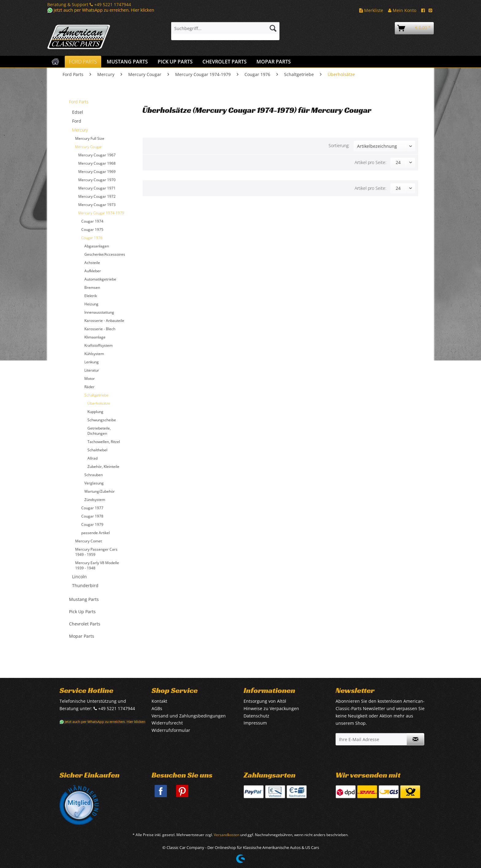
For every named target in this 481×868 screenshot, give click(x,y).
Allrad (92, 458)
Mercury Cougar (89, 147)
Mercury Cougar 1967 (97, 155)
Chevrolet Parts (85, 624)
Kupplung (95, 412)
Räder (89, 387)
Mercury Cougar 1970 (97, 180)
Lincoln (79, 577)
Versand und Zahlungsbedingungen (189, 716)
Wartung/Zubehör (100, 491)
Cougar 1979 (92, 524)
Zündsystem (95, 500)
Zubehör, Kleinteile (103, 467)
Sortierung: (339, 145)
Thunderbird (85, 585)
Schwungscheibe (102, 420)
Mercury (80, 130)
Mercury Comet (89, 541)
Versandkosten (227, 835)
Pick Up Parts (82, 612)
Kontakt (159, 701)
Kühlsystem (94, 354)
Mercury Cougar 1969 (97, 172)
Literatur (92, 370)
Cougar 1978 (92, 516)
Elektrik (91, 296)
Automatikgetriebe (100, 279)
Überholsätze (99, 403)
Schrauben (94, 475)
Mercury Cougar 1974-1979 (101, 213)
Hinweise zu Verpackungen (271, 708)
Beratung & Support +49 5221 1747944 (89, 4)
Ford (77, 121)
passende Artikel (96, 533)
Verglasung (94, 483)
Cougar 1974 (92, 221)
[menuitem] (225, 31)
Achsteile (92, 263)
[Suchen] (273, 28)
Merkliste (371, 10)
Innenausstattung (99, 312)
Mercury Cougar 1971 (97, 188)
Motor (90, 379)
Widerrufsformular (171, 730)
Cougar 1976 (92, 238)
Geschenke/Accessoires (105, 254)
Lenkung (92, 362)
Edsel (78, 112)
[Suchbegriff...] (225, 28)
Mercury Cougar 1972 (97, 196)
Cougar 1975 (92, 229)
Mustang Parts (84, 599)
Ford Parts (79, 102)
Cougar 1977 (92, 508)
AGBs (157, 708)
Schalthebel (97, 450)
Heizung (91, 304)
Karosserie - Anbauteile (104, 321)
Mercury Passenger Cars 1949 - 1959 (96, 552)
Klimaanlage (95, 337)
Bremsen (92, 287)
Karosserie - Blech (100, 329)
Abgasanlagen (97, 246)
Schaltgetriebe (96, 395)
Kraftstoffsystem (98, 345)
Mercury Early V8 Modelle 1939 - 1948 (97, 565)
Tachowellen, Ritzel (104, 442)
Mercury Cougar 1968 (97, 163)
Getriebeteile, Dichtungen (99, 431)
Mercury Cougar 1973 (97, 205)
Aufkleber (93, 271)
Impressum (255, 723)
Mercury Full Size (90, 138)
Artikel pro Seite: (370, 162)
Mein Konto (402, 10)
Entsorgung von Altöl (265, 701)
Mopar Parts (82, 636)
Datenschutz (256, 716)
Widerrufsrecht (167, 723)
